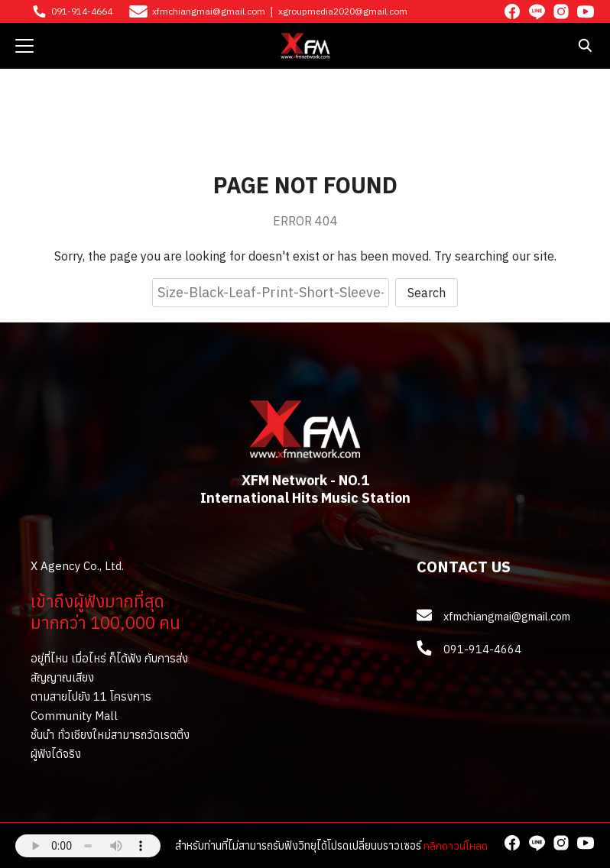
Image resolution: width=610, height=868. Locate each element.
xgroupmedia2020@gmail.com (343, 11)
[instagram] (561, 11)
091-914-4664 (82, 11)
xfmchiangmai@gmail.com (209, 11)
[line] (537, 11)
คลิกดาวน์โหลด (456, 845)
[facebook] (512, 11)
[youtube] (586, 11)
